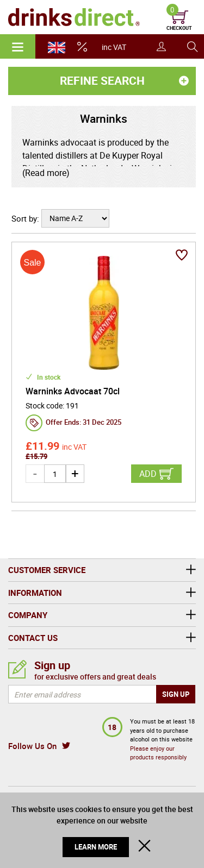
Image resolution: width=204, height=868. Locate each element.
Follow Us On (32, 746)
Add (148, 474)
